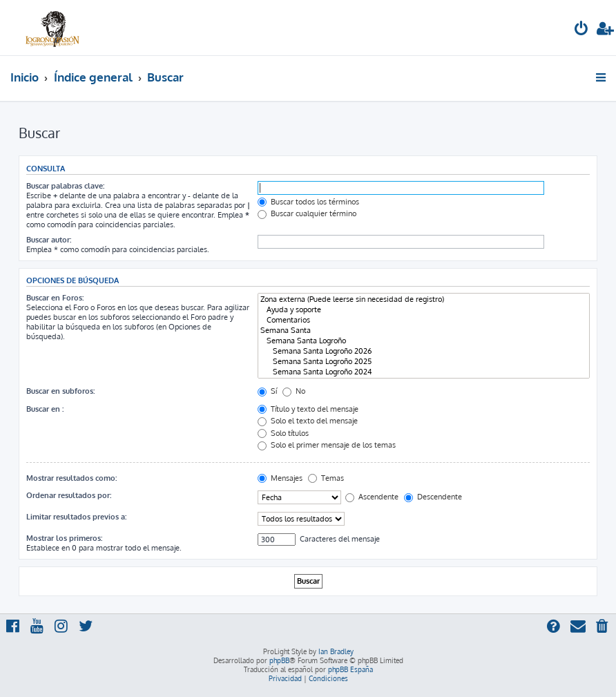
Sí (267, 391)
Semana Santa (424, 331)
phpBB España (350, 669)
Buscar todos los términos (308, 202)
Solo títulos (283, 433)
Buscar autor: (49, 240)
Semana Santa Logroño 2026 (424, 351)
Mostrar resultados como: (71, 478)
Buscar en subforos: (60, 391)
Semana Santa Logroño (424, 341)
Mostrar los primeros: (64, 538)
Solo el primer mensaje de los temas (327, 445)
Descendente (433, 497)
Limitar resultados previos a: (76, 517)
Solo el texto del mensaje (308, 421)
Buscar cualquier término (307, 213)
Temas (326, 478)
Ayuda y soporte (424, 310)
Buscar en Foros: (55, 298)
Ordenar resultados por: (69, 495)
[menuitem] (581, 30)
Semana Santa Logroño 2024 (424, 372)
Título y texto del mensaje (308, 409)
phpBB (279, 660)
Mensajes (280, 478)
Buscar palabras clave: (65, 186)
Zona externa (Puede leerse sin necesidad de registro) (424, 299)
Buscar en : (45, 409)
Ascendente (372, 497)
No (294, 391)
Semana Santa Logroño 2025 (424, 362)
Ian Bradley (336, 651)
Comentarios (424, 320)
